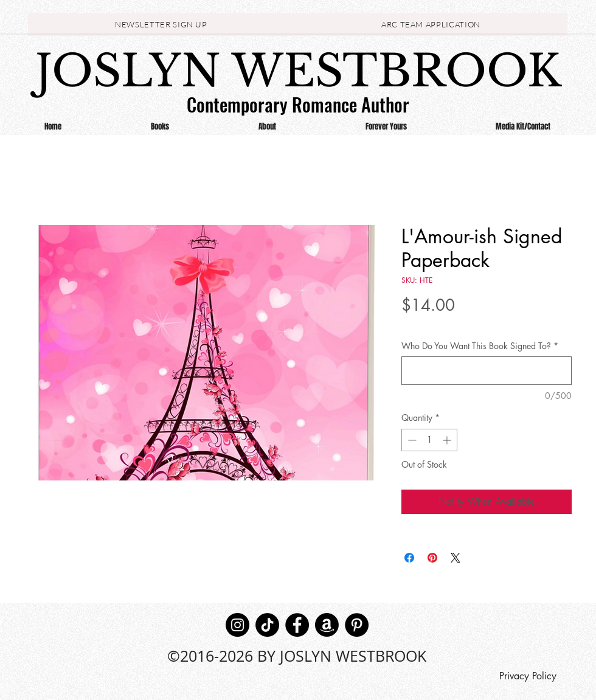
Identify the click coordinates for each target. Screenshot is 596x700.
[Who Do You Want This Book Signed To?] (487, 371)
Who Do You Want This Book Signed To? (480, 346)
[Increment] (448, 440)
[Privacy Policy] (528, 676)
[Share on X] (456, 558)
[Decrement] (411, 440)
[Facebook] (297, 625)
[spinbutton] (429, 440)
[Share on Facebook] (409, 558)
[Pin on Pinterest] (432, 558)
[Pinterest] (357, 625)
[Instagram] (237, 625)
